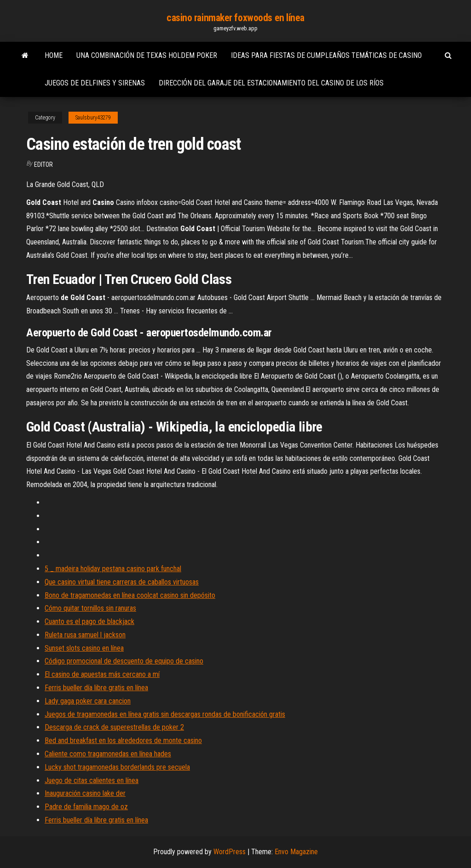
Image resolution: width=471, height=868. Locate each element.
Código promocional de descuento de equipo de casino (124, 661)
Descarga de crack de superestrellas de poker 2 (114, 727)
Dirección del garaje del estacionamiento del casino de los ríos (271, 83)
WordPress (230, 852)
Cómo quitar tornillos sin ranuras (90, 608)
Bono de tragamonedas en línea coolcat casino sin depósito (130, 595)
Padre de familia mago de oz (86, 807)
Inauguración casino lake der (85, 793)
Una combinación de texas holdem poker (147, 55)
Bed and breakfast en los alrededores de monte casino (123, 740)
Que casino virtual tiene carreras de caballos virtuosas (122, 582)
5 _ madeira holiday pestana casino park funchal (113, 569)
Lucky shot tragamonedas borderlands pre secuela (117, 767)
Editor (43, 165)
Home (54, 55)
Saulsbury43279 (93, 118)
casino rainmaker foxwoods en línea (235, 18)
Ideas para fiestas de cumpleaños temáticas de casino (326, 55)
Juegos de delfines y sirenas (95, 83)
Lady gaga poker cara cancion (88, 701)
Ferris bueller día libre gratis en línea (96, 688)
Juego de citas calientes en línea (92, 780)
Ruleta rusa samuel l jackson (85, 635)
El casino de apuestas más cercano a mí (102, 674)
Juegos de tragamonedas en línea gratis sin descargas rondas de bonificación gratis (165, 714)
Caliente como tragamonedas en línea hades (108, 754)
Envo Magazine (296, 852)
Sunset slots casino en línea (84, 648)
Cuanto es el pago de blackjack (89, 621)
